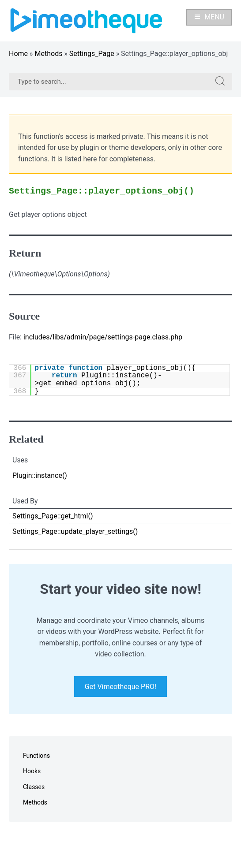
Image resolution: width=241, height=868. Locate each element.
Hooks (32, 771)
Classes (34, 787)
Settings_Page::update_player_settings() (75, 531)
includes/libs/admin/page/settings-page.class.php (103, 337)
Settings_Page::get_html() (53, 516)
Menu (209, 17)
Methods (49, 54)
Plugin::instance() (40, 475)
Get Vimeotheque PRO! (120, 687)
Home (18, 54)
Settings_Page (92, 54)
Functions (36, 756)
